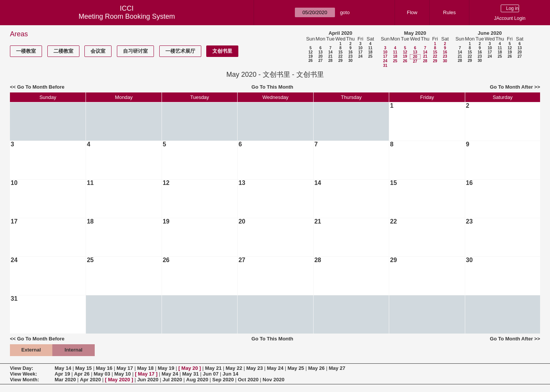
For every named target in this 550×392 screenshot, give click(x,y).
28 (330, 61)
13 (320, 52)
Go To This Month (272, 87)
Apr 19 (62, 374)
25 (370, 56)
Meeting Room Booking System (127, 16)
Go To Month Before (41, 87)
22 (341, 56)
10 (360, 48)
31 (385, 66)
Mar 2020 (65, 380)
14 (330, 52)
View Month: (24, 380)
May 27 (337, 368)
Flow (412, 12)
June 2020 (490, 33)
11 (370, 48)
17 (360, 52)
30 (350, 61)
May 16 (104, 368)
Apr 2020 (90, 380)
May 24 (275, 368)
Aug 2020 (197, 380)
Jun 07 (211, 374)
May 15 (83, 368)
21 (330, 56)
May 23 (255, 368)
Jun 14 (231, 374)
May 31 (190, 374)
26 (310, 61)
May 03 (102, 374)
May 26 (316, 368)
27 (320, 61)
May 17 (125, 368)
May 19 (166, 368)
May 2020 (415, 33)
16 (350, 52)
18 (370, 52)
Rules (449, 12)
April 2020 (340, 33)
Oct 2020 (248, 380)
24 (360, 56)
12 (310, 52)
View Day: (22, 368)
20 (320, 56)
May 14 (63, 368)
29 (341, 61)
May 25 (296, 368)
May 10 (122, 374)
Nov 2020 (274, 380)
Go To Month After (512, 87)
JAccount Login (510, 18)
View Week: (23, 374)
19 (310, 56)
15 (341, 52)
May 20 (190, 368)
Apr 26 (82, 374)
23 (350, 56)
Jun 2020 (148, 380)
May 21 (213, 368)
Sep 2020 (223, 380)
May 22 (234, 368)
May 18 (145, 368)
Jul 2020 (172, 380)
